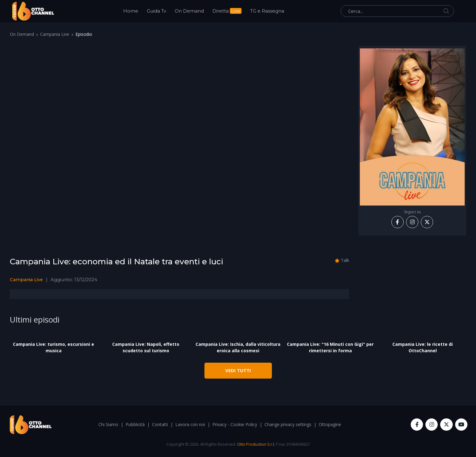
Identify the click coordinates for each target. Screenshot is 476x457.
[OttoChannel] (33, 11)
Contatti (160, 424)
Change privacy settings (288, 424)
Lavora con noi (190, 424)
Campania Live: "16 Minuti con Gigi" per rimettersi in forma (330, 347)
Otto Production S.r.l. (256, 444)
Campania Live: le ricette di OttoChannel (423, 347)
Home (131, 11)
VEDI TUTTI (238, 370)
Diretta (227, 11)
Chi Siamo (108, 424)
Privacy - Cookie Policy (235, 424)
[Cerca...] (397, 11)
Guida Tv (156, 11)
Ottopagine (330, 424)
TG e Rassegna (267, 11)
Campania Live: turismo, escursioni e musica (53, 347)
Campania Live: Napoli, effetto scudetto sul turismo (146, 347)
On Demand (189, 11)
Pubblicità (135, 424)
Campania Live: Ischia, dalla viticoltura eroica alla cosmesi (238, 347)
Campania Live (55, 34)
